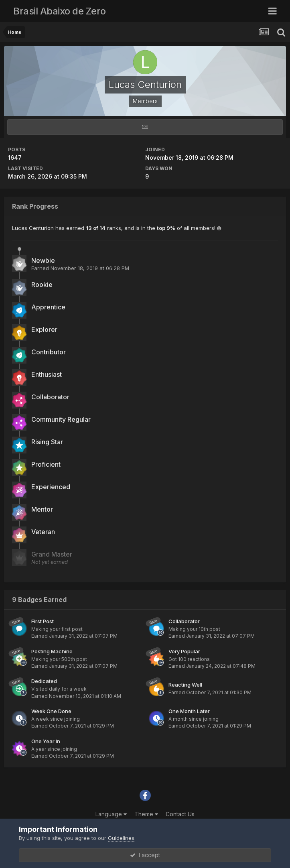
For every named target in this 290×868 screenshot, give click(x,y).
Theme (146, 814)
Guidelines (121, 838)
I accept (145, 855)
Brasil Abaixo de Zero (60, 11)
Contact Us (180, 814)
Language (111, 814)
